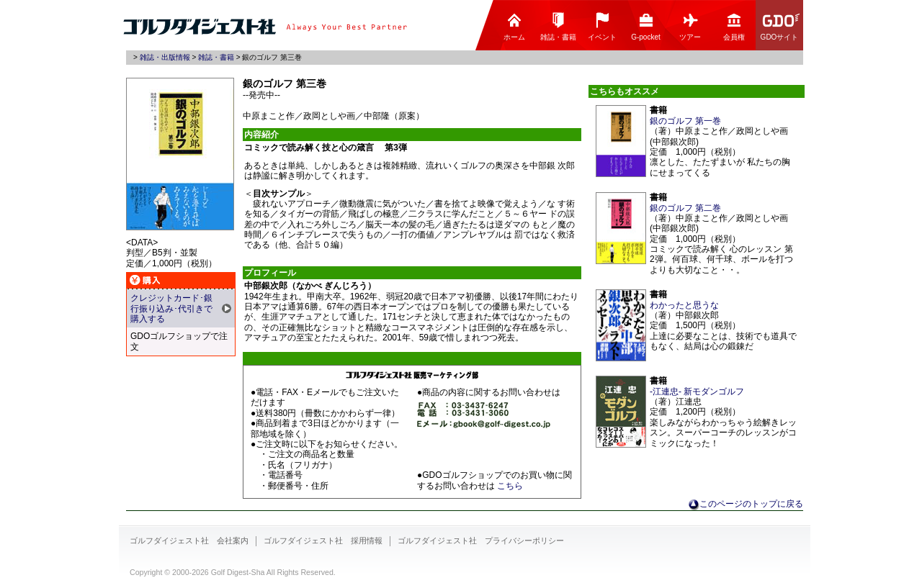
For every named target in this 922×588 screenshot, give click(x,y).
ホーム (514, 26)
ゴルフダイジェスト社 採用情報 (323, 540)
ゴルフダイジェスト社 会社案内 (189, 540)
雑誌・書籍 (558, 26)
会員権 (734, 26)
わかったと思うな (684, 305)
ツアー (690, 26)
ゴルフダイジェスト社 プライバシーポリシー (481, 540)
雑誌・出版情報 (165, 57)
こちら (510, 486)
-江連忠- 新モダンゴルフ (697, 392)
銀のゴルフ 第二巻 (685, 208)
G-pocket (646, 26)
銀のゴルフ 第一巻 (685, 121)
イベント (602, 26)
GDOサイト (781, 26)
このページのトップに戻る (751, 504)
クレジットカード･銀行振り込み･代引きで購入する (171, 308)
